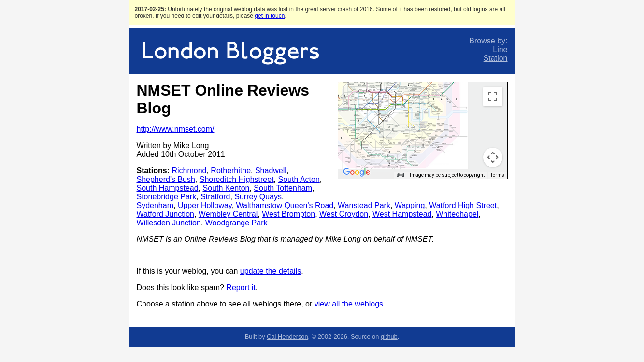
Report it (241, 287)
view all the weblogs (349, 304)
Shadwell (271, 171)
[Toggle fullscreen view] (493, 97)
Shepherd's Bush (166, 179)
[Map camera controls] (493, 157)
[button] (366, 93)
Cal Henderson (287, 337)
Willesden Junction (169, 223)
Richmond (189, 171)
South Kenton (226, 188)
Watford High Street (463, 205)
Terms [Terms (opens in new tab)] (497, 175)
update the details (271, 271)
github (389, 337)
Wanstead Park (364, 205)
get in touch (270, 16)
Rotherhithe (231, 171)
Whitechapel (457, 214)
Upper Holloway (205, 205)
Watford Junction (165, 214)
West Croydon (344, 214)
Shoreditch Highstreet (237, 179)
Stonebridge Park (167, 197)
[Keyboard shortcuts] (400, 175)
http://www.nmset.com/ (176, 129)
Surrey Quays (258, 197)
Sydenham (155, 205)
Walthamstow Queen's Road (285, 205)
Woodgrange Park (236, 223)
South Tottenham (283, 188)
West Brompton (288, 214)
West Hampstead (402, 214)
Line (500, 49)
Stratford (215, 197)
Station (496, 58)
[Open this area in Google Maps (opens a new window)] (357, 172)
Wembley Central (228, 214)
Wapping (410, 205)
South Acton (299, 179)
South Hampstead (168, 188)
